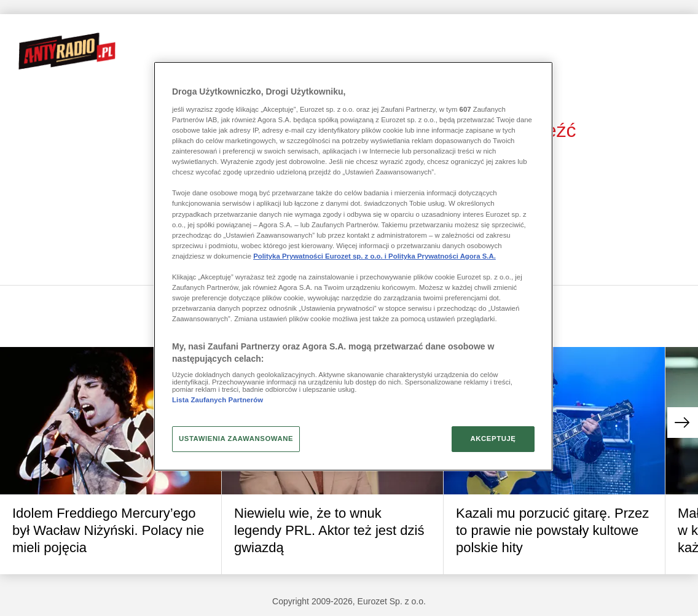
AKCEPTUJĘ (493, 439)
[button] (683, 423)
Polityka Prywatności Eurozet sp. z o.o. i (321, 256)
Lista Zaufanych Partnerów (218, 400)
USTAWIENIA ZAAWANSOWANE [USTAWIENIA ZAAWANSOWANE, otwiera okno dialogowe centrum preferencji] (236, 439)
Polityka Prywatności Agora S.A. (442, 256)
